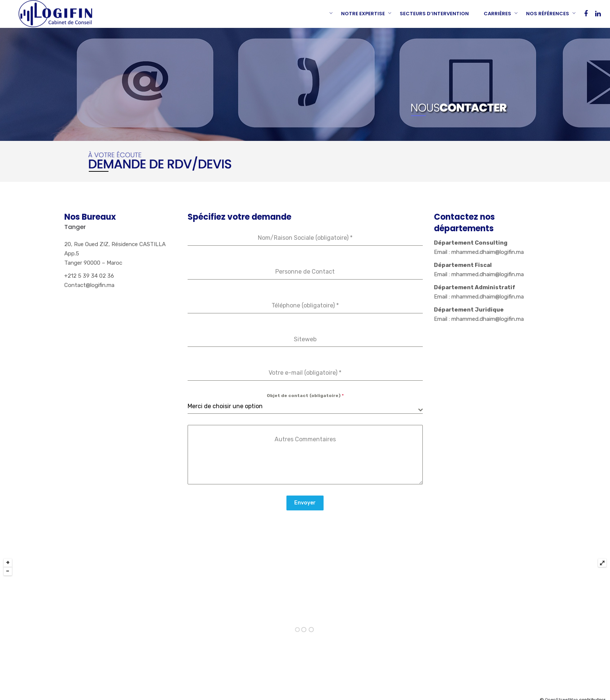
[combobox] (305, 407)
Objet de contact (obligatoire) (305, 396)
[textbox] (303, 406)
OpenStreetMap (562, 696)
